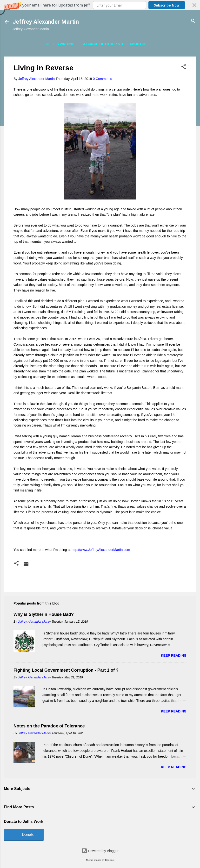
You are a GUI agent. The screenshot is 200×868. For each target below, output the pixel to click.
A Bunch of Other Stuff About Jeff (117, 44)
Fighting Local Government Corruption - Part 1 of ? (66, 670)
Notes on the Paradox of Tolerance (49, 726)
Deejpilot (110, 860)
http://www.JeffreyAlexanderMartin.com (101, 550)
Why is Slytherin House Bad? (44, 614)
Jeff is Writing (60, 44)
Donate (28, 835)
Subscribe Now (167, 5)
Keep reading (174, 655)
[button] (100, 5)
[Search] (193, 21)
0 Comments (102, 79)
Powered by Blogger (100, 851)
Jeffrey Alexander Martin (46, 22)
